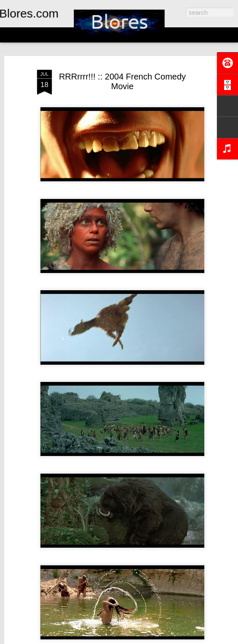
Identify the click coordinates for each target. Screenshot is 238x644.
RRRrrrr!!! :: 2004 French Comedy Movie (122, 81)
